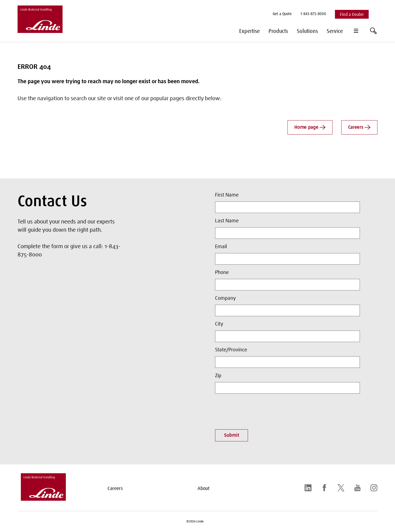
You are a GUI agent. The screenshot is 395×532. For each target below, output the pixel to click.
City (219, 324)
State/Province (231, 350)
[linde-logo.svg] (43, 499)
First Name (227, 195)
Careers (359, 127)
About (204, 489)
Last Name (227, 221)
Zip (218, 376)
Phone (222, 273)
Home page (310, 127)
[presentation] (257, 410)
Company (225, 298)
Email (221, 247)
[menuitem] (282, 14)
